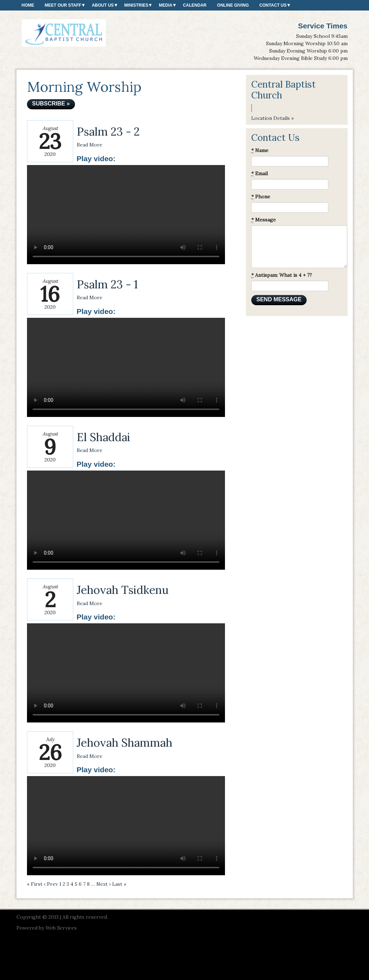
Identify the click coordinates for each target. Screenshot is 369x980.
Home (28, 5)
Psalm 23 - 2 (108, 132)
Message (264, 220)
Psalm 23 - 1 (107, 284)
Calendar (195, 5)
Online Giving (233, 5)
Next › (104, 884)
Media (166, 5)
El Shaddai (104, 437)
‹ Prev (51, 884)
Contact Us (273, 5)
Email (259, 174)
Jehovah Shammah (125, 743)
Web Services (61, 928)
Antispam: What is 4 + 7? (282, 275)
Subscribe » (51, 104)
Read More (90, 145)
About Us (103, 5)
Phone (261, 197)
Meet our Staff (63, 5)
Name (260, 150)
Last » (119, 884)
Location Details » (272, 118)
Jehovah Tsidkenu (123, 590)
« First (35, 884)
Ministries (136, 5)
